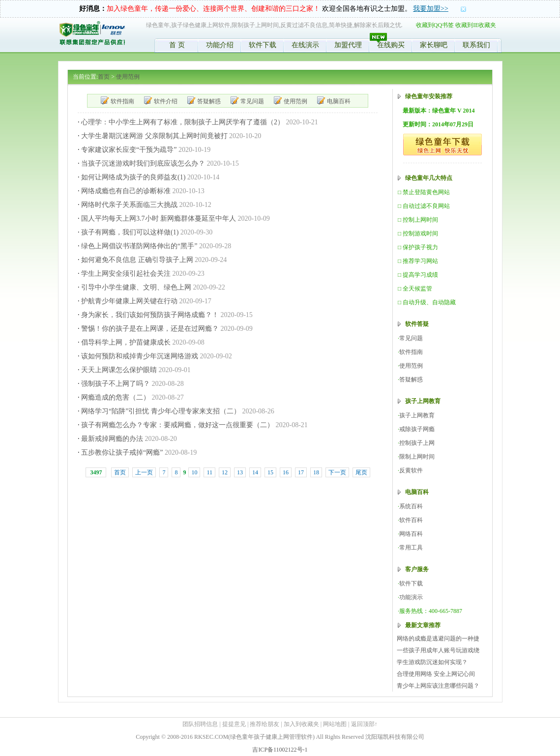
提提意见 (234, 724)
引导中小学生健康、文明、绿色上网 (136, 287)
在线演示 (305, 45)
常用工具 (411, 548)
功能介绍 (220, 45)
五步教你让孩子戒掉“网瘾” (122, 452)
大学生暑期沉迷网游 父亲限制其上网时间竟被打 (154, 136)
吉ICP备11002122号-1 (280, 750)
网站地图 (335, 724)
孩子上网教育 (417, 415)
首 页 (177, 45)
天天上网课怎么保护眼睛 (119, 370)
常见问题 (252, 101)
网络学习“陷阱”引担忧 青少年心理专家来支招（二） (161, 411)
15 (270, 472)
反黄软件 (411, 470)
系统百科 (411, 506)
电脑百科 (339, 101)
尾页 (361, 472)
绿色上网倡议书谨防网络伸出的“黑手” (139, 246)
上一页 (144, 472)
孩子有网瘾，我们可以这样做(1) (130, 232)
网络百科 (411, 534)
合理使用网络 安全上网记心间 (436, 674)
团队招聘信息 (200, 724)
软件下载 (263, 45)
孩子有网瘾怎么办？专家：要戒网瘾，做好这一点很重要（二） (177, 425)
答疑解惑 (209, 101)
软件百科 (411, 520)
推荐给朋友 (265, 724)
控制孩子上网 (417, 443)
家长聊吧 (434, 45)
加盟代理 (348, 45)
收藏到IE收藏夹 (476, 25)
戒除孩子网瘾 (417, 429)
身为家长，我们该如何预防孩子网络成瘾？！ (150, 315)
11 (209, 472)
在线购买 (391, 45)
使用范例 (128, 77)
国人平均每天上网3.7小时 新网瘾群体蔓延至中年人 (159, 218)
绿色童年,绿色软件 (442, 145)
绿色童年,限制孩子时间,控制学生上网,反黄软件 (92, 35)
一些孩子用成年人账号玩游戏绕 (438, 650)
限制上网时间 (417, 457)
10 (194, 472)
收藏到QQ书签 (435, 25)
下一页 (337, 472)
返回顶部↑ (364, 724)
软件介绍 (166, 101)
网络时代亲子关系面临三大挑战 (129, 205)
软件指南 (122, 101)
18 (316, 472)
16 (286, 472)
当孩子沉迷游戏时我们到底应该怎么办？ (143, 163)
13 (240, 472)
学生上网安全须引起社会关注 (126, 274)
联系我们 (476, 45)
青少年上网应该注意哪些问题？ (438, 686)
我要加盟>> (431, 9)
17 (301, 472)
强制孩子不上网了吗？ (116, 384)
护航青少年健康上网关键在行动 (129, 301)
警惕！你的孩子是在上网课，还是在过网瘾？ (150, 329)
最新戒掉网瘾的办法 (112, 439)
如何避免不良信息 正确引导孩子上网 (137, 260)
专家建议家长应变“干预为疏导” (129, 150)
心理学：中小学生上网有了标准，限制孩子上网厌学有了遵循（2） (183, 122)
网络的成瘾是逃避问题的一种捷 (438, 639)
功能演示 (411, 597)
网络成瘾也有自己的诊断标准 (126, 191)
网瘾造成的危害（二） (116, 397)
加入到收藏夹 (301, 724)
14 (255, 472)
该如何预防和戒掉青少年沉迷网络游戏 (140, 356)
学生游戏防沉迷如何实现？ (432, 662)
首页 (104, 77)
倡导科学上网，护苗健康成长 (126, 342)
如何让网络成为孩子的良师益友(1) (133, 177)
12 (225, 472)
